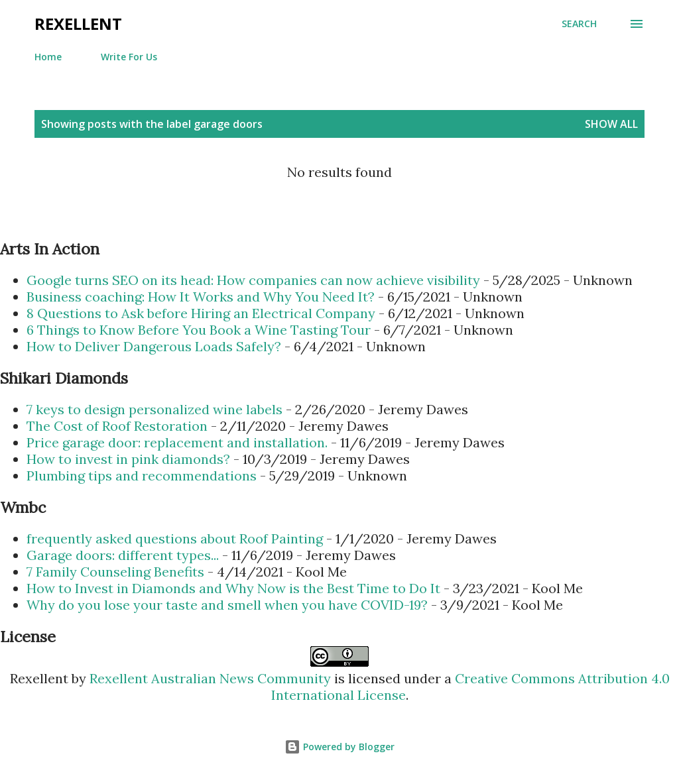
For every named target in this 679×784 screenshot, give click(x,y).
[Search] (579, 24)
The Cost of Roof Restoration (117, 426)
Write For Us (129, 57)
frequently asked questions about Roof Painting (175, 538)
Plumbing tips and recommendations (142, 476)
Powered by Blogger (339, 747)
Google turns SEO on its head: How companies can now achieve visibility (253, 280)
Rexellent (78, 24)
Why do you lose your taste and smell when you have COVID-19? (227, 605)
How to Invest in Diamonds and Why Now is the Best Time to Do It (233, 588)
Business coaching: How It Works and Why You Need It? (201, 297)
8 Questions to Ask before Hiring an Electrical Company (201, 313)
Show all (611, 124)
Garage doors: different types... (123, 555)
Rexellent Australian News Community (212, 678)
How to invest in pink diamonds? (128, 459)
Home (48, 57)
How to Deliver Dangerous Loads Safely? (154, 346)
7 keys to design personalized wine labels (154, 409)
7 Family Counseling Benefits (115, 572)
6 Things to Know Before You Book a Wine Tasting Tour (199, 330)
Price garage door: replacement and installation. (177, 442)
